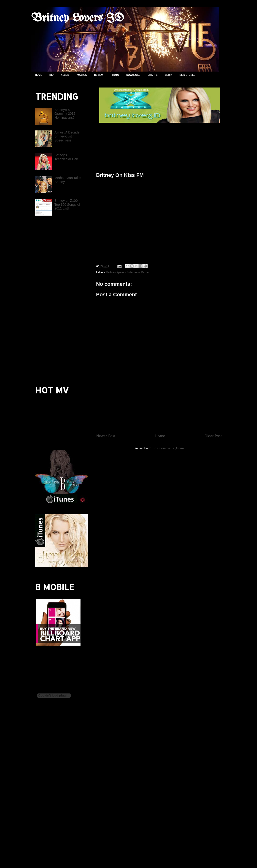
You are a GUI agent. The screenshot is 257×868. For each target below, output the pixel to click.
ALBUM (65, 75)
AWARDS (82, 75)
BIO (52, 75)
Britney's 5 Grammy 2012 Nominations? (65, 114)
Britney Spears (116, 272)
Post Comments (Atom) (168, 448)
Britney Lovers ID (78, 18)
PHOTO (115, 75)
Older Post (213, 436)
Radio (145, 272)
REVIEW (99, 75)
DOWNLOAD (133, 75)
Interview (134, 272)
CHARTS (153, 75)
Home (160, 436)
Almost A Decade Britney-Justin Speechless (67, 136)
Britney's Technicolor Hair (66, 157)
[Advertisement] (151, 145)
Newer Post (106, 436)
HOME (39, 75)
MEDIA (169, 75)
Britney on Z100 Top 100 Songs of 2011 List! (67, 205)
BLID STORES (187, 75)
